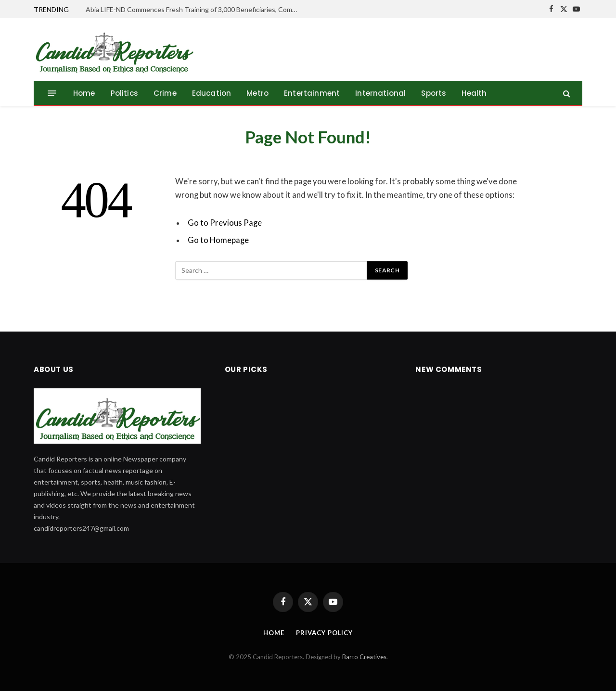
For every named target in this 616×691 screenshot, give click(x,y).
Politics (124, 93)
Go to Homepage (218, 240)
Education (212, 93)
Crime (165, 93)
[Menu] (52, 93)
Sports (434, 93)
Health (474, 93)
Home (84, 93)
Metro (257, 93)
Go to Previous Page (225, 223)
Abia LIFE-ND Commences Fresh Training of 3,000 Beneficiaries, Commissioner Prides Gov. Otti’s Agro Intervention (194, 9)
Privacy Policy (324, 633)
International (380, 93)
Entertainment (312, 93)
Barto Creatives (364, 657)
